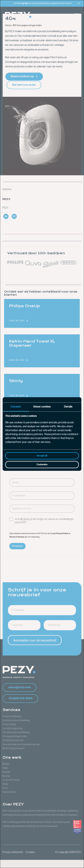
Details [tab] (68, 407)
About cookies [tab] (42, 407)
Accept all (42, 456)
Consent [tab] (16, 407)
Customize (42, 465)
